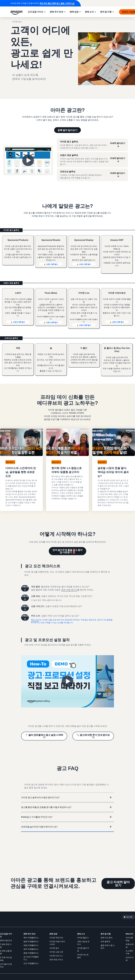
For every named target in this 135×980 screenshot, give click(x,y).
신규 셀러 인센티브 (6, 965)
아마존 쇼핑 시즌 (56, 952)
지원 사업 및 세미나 (83, 943)
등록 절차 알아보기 (67, 130)
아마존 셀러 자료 (83, 949)
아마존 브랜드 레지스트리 (57, 943)
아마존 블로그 (83, 938)
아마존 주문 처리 (56, 938)
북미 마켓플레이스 (31, 938)
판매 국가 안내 (56, 12)
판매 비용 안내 (6, 940)
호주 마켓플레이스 (31, 949)
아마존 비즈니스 (56, 956)
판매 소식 (89, 12)
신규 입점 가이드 (35, 12)
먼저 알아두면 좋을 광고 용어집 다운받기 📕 (67, 551)
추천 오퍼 (35, 620)
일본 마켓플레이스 (31, 941)
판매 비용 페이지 (69, 590)
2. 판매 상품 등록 (6, 952)
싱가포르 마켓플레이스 (31, 958)
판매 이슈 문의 (107, 938)
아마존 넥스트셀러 (83, 956)
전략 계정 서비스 (56, 959)
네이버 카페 (130, 959)
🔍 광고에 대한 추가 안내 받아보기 (93, 736)
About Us (129, 934)
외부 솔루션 (105, 941)
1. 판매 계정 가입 (6, 946)
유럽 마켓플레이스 (31, 945)
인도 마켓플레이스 (31, 963)
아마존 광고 (54, 948)
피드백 (129, 917)
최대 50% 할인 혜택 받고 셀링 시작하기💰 (57, 3)
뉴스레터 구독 (129, 952)
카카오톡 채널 (129, 939)
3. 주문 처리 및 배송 (6, 959)
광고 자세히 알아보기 (118, 884)
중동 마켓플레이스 (31, 953)
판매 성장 (74, 12)
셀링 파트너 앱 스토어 (108, 947)
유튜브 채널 (130, 946)
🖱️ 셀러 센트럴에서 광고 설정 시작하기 (44, 736)
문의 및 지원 (106, 12)
